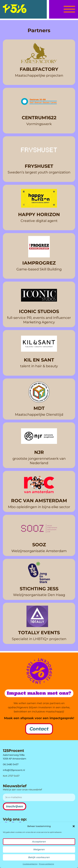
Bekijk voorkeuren (39, 857)
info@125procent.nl (14, 770)
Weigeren (39, 849)
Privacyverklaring (46, 864)
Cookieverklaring (30, 864)
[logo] (15, 9)
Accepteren (39, 842)
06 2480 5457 (11, 764)
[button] (74, 826)
